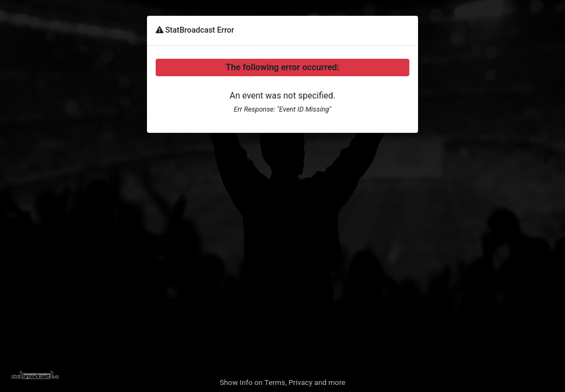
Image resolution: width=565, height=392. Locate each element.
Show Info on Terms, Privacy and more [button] (282, 382)
